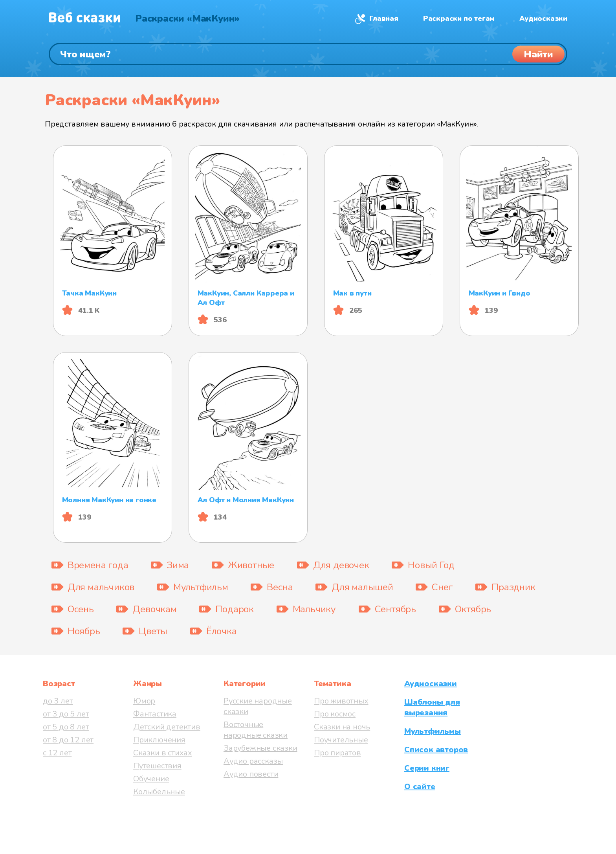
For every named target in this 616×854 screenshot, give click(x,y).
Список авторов (436, 750)
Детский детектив (167, 727)
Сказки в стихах (163, 753)
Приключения (159, 740)
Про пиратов (337, 753)
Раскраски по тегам (459, 18)
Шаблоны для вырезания (432, 707)
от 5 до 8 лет (66, 727)
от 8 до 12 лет (68, 740)
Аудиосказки (543, 18)
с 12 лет (57, 753)
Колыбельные (159, 792)
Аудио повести (251, 774)
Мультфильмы (433, 731)
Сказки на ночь (342, 727)
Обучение (151, 779)
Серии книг (427, 768)
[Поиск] (308, 54)
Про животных (341, 701)
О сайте (420, 787)
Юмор (144, 701)
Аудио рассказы (253, 761)
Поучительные (341, 740)
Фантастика (155, 714)
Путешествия (157, 766)
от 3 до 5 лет (66, 714)
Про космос (335, 714)
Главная (384, 18)
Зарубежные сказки (260, 748)
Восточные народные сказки (256, 730)
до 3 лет (58, 701)
